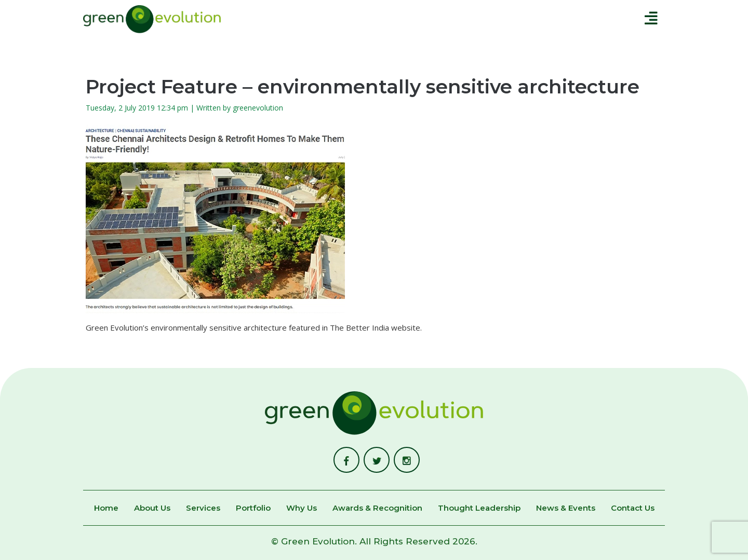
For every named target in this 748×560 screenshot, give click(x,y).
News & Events (566, 508)
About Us (152, 508)
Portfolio (253, 508)
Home (106, 508)
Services (203, 508)
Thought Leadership (479, 508)
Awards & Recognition (377, 508)
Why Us (302, 508)
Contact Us (633, 508)
